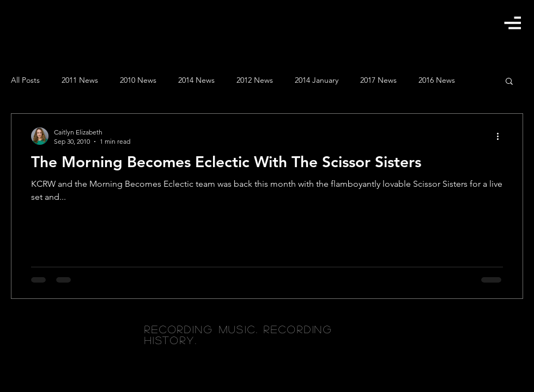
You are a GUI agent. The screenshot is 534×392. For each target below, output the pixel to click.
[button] (512, 23)
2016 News (437, 80)
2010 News (138, 80)
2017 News (378, 80)
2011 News (80, 80)
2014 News (196, 80)
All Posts (25, 80)
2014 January (317, 80)
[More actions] (501, 136)
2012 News (255, 80)
